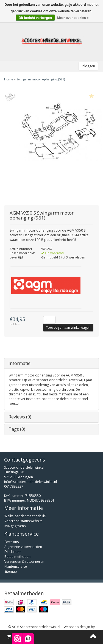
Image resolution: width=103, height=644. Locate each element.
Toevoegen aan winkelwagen (68, 327)
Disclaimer (13, 552)
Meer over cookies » (73, 18)
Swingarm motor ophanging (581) (41, 79)
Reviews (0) (20, 417)
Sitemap (11, 571)
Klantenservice (16, 566)
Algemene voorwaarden (23, 547)
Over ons (12, 542)
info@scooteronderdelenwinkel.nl (30, 482)
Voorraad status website (23, 521)
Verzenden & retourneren (24, 562)
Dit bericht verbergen (35, 18)
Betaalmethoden (17, 557)
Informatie (20, 363)
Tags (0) (17, 429)
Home (9, 79)
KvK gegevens (15, 526)
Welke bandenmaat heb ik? (25, 516)
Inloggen (88, 66)
